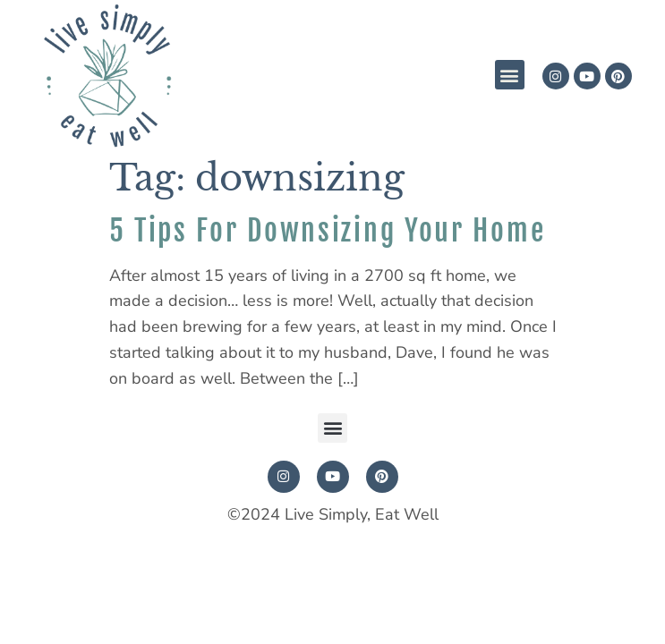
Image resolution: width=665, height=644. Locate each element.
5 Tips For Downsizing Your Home (328, 231)
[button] (510, 75)
